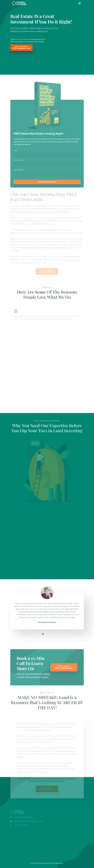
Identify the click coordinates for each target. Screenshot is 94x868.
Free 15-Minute (23, 40)
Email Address (18, 171)
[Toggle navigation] (80, 3)
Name (16, 152)
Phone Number (19, 161)
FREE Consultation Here (21, 48)
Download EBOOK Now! (47, 183)
